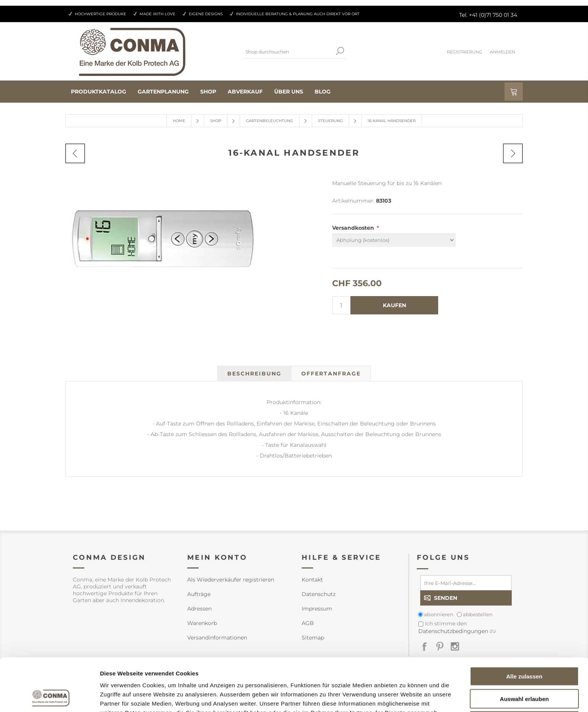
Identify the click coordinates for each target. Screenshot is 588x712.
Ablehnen (524, 671)
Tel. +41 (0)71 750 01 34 (488, 15)
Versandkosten (354, 228)
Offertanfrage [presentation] (331, 374)
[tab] (254, 374)
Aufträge (199, 594)
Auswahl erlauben (524, 649)
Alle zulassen (524, 627)
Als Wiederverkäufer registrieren (231, 580)
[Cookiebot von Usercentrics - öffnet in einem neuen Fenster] (49, 697)
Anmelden (503, 52)
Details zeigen (406, 697)
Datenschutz (319, 594)
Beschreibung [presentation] (254, 374)
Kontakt (312, 580)
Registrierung (465, 52)
